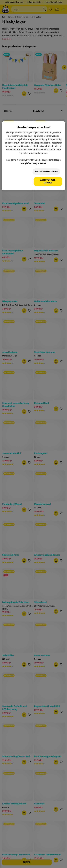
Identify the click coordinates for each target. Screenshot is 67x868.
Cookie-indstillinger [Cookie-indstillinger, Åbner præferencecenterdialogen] (46, 172)
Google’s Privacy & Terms (33, 163)
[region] (33, 156)
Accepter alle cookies (48, 181)
